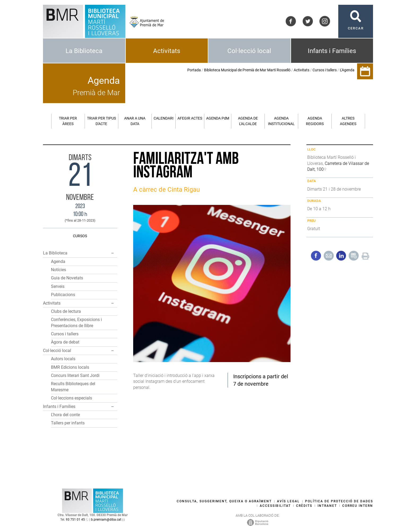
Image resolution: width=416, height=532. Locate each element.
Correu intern (358, 506)
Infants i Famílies (332, 51)
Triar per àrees (68, 121)
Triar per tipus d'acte (101, 121)
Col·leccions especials (71, 398)
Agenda (58, 261)
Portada (194, 70)
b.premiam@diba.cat (106, 520)
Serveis (58, 286)
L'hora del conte (65, 415)
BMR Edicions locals (70, 367)
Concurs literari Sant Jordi (75, 375)
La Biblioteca (84, 51)
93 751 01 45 (75, 520)
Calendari (164, 118)
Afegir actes (190, 118)
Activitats (167, 51)
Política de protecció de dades (339, 501)
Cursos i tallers (325, 70)
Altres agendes (348, 121)
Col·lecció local (249, 51)
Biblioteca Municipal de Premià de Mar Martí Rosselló (247, 70)
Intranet (327, 506)
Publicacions (63, 295)
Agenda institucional (281, 121)
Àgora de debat (65, 342)
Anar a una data (135, 121)
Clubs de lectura (66, 311)
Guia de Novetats (67, 278)
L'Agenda (347, 70)
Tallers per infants (68, 423)
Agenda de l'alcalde (248, 121)
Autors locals (63, 359)
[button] (112, 253)
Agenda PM (218, 118)
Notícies (59, 270)
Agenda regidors (315, 121)
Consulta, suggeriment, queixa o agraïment (224, 501)
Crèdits (304, 506)
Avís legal (288, 501)
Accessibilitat (275, 506)
